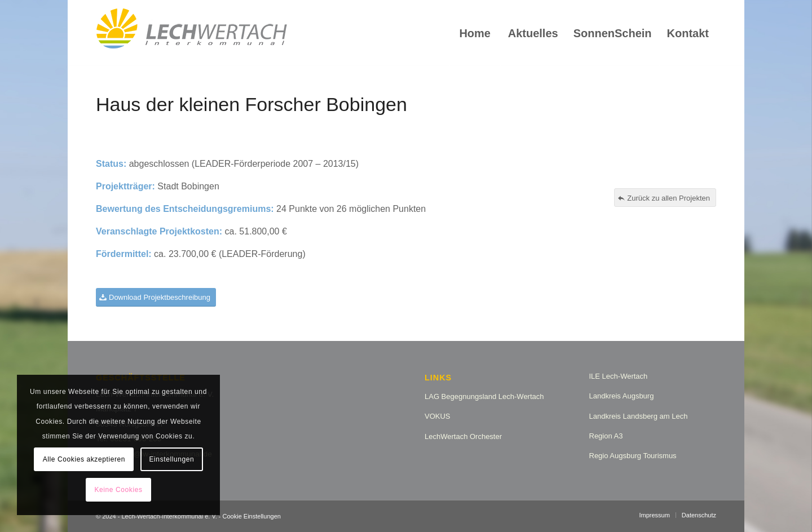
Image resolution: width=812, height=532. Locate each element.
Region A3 (606, 436)
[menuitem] (475, 33)
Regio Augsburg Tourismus (633, 456)
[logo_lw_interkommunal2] (192, 33)
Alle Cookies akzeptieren (84, 459)
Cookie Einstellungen (252, 516)
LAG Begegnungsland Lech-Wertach (484, 396)
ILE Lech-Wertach (619, 376)
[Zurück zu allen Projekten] (665, 198)
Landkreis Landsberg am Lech (639, 416)
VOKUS (438, 416)
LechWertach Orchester (463, 436)
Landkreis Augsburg (622, 396)
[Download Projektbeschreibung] (156, 297)
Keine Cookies (118, 490)
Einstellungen (172, 459)
